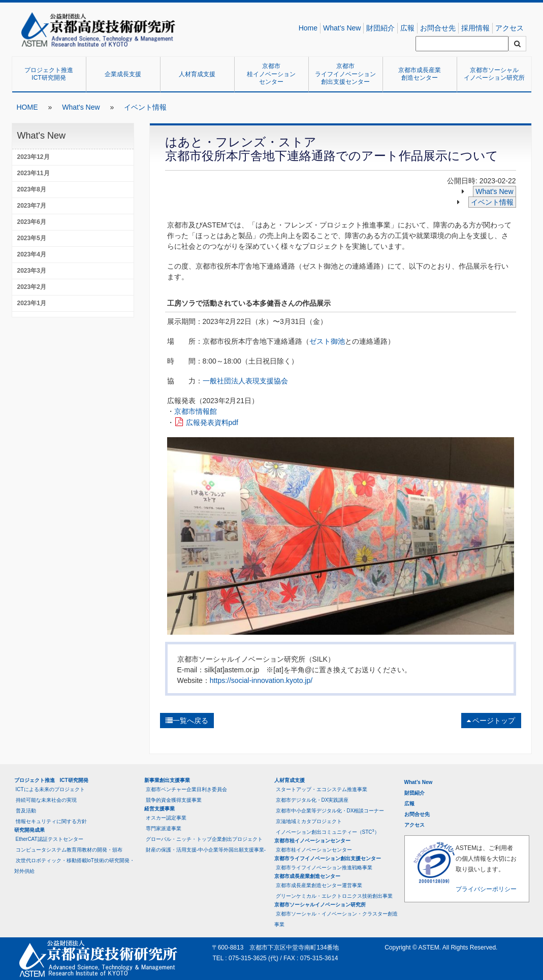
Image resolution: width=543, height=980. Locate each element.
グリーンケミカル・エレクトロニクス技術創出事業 (334, 896)
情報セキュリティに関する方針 (51, 821)
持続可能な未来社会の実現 (46, 800)
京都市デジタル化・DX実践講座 (312, 800)
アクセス (509, 28)
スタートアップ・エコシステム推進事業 (322, 789)
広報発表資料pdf (212, 422)
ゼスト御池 (327, 341)
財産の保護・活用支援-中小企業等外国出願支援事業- (206, 850)
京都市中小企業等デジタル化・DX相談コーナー (330, 811)
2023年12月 (34, 157)
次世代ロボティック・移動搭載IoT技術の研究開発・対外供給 (74, 866)
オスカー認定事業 (166, 818)
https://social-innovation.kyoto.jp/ (261, 680)
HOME (27, 107)
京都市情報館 (196, 411)
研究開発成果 (29, 830)
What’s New (342, 28)
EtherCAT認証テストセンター (50, 839)
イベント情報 (145, 107)
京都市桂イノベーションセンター (271, 74)
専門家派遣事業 (164, 828)
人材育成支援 (197, 74)
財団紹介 (380, 28)
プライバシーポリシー (486, 889)
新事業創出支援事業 (167, 780)
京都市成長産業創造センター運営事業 (319, 885)
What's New (81, 107)
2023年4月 (32, 254)
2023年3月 (32, 271)
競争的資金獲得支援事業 (174, 800)
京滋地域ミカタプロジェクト (309, 821)
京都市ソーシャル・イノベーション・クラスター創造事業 (336, 919)
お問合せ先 (438, 28)
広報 (407, 28)
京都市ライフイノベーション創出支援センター (345, 74)
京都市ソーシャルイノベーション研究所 (494, 74)
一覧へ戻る (187, 721)
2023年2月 (32, 287)
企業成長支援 (123, 74)
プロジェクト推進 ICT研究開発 (52, 74)
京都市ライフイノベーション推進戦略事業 (324, 868)
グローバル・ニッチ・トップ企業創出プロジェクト (204, 839)
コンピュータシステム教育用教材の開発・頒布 (69, 850)
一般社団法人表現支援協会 (245, 381)
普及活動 (26, 811)
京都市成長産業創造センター (420, 74)
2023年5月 (32, 238)
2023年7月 (32, 206)
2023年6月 (32, 222)
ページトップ (491, 721)
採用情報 (475, 28)
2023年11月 (34, 173)
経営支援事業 (159, 809)
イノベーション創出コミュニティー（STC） (328, 831)
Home (308, 28)
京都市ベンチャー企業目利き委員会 (186, 789)
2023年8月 (32, 189)
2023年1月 (32, 303)
